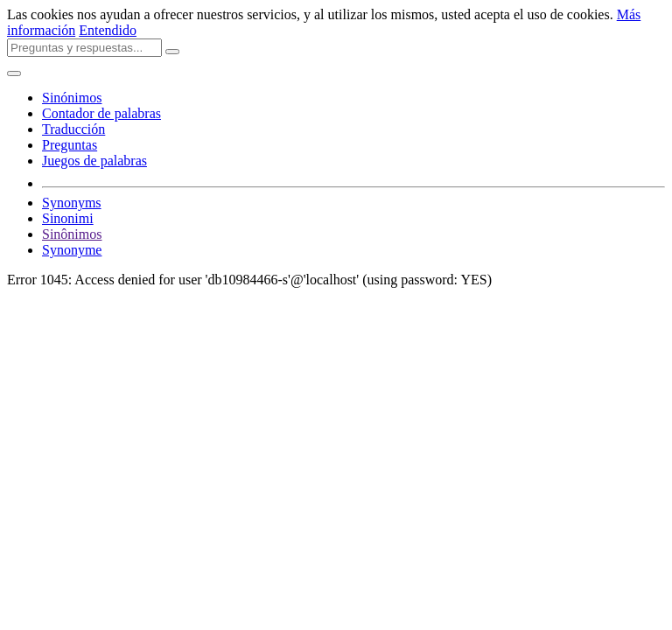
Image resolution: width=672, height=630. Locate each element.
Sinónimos (72, 98)
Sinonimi (68, 218)
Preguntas (70, 145)
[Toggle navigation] (14, 73)
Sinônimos (72, 234)
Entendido (108, 30)
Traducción (73, 129)
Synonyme (72, 250)
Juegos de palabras (94, 161)
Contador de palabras (101, 113)
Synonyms (72, 203)
